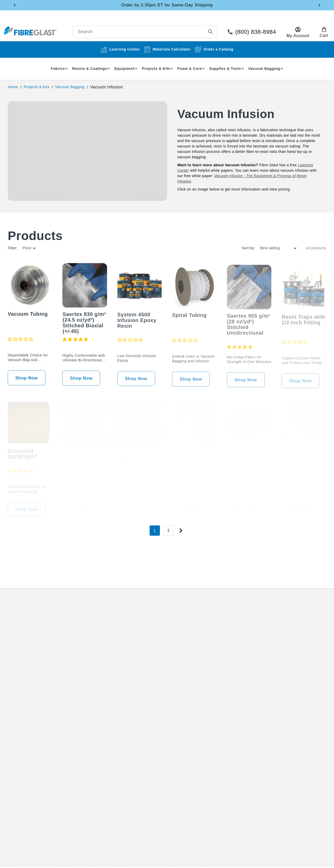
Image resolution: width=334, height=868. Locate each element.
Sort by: (248, 248)
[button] (317, 28)
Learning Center (120, 49)
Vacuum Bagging (70, 87)
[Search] (203, 28)
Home (13, 87)
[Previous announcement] (15, 5)
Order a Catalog (214, 49)
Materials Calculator (167, 49)
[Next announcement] (319, 5)
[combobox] (165, 28)
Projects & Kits (37, 87)
